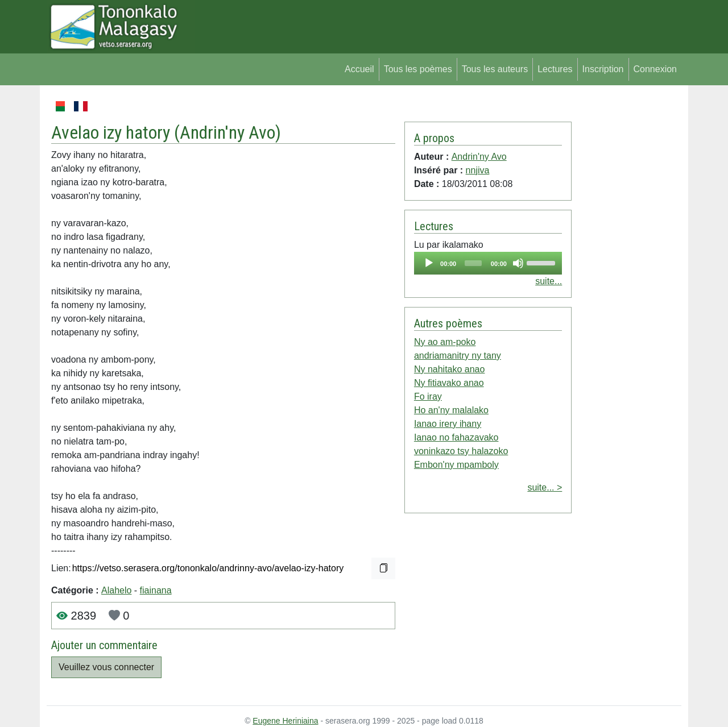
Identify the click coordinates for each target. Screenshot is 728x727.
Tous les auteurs (495, 69)
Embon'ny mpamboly (456, 465)
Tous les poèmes (418, 69)
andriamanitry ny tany (458, 356)
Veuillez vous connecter (106, 667)
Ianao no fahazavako (456, 437)
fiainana (156, 590)
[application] (488, 263)
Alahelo (116, 590)
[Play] (429, 263)
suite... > (545, 487)
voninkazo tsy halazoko (461, 451)
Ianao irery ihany (448, 424)
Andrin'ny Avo (227, 132)
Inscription (603, 69)
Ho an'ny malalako (451, 410)
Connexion (655, 69)
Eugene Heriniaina (285, 721)
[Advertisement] (626, 269)
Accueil (359, 69)
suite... (549, 281)
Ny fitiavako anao (449, 383)
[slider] (473, 263)
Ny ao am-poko (445, 342)
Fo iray (428, 396)
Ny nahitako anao (450, 369)
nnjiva (478, 170)
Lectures (555, 69)
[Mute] (518, 263)
